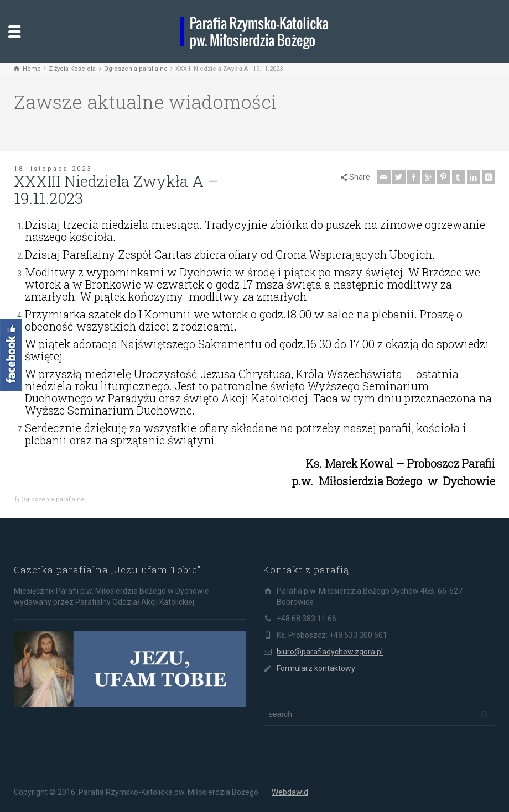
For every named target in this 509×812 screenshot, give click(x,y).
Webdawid (290, 792)
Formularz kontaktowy (316, 668)
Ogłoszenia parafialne (53, 499)
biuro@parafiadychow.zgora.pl (330, 652)
